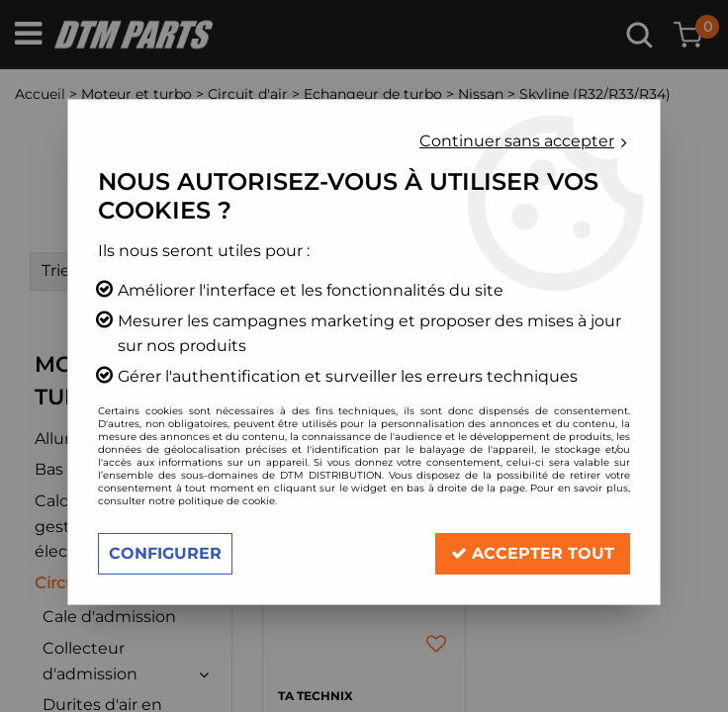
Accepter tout (533, 553)
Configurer (165, 553)
